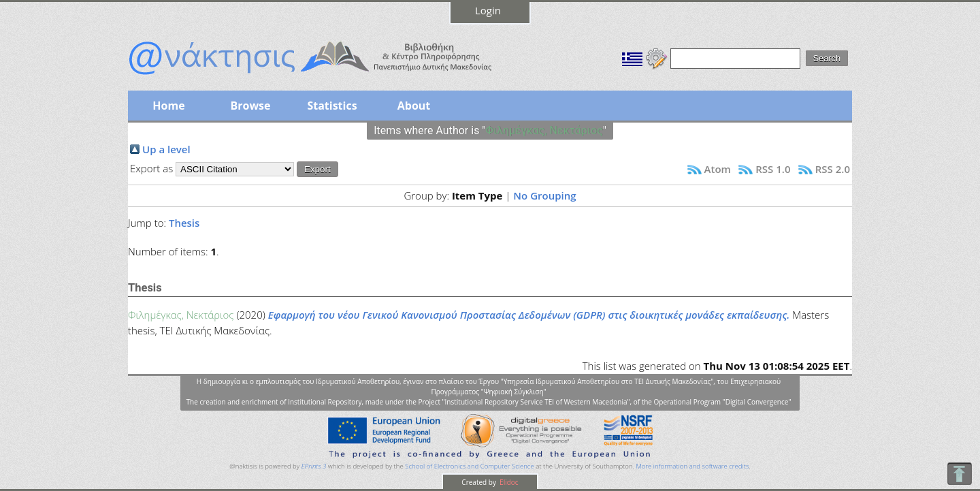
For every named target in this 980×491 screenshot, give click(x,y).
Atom (718, 169)
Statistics (332, 106)
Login (488, 10)
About (414, 106)
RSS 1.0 (773, 169)
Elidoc (508, 482)
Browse (250, 106)
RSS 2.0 (833, 169)
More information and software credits (692, 466)
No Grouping (544, 195)
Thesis (184, 223)
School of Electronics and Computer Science (469, 466)
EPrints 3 (314, 466)
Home (168, 106)
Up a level (166, 149)
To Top (959, 474)
